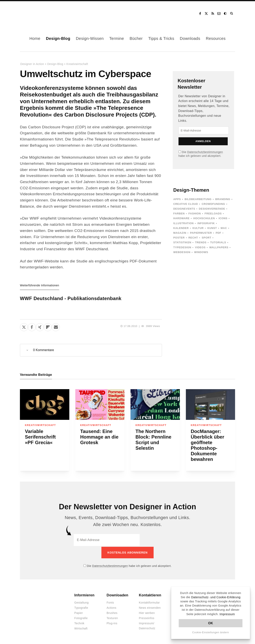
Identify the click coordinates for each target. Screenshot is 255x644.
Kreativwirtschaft (77, 64)
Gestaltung (81, 602)
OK (211, 623)
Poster (179, 238)
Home (35, 38)
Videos (200, 247)
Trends (201, 242)
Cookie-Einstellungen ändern (211, 632)
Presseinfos (147, 617)
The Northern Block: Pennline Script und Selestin (153, 440)
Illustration (183, 223)
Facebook (200, 14)
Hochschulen (204, 218)
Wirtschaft (81, 628)
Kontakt (219, 14)
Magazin (180, 233)
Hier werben (147, 612)
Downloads (190, 38)
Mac (224, 228)
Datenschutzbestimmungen (205, 152)
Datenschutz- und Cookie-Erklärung (216, 597)
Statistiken (182, 242)
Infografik (206, 223)
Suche (232, 14)
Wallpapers (219, 247)
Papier (79, 612)
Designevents (184, 209)
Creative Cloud (186, 204)
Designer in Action (41, 14)
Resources (216, 38)
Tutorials (218, 242)
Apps (177, 199)
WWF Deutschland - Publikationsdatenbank (71, 298)
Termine (117, 38)
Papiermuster (201, 233)
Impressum (227, 614)
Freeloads (213, 214)
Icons (223, 218)
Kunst (212, 228)
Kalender (181, 228)
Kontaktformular (149, 602)
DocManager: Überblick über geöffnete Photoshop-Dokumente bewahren (208, 445)
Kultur (198, 228)
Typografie (81, 607)
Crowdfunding (213, 204)
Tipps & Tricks (161, 38)
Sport (207, 238)
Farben (179, 214)
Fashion (195, 214)
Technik (79, 623)
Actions (111, 607)
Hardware (181, 218)
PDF (218, 233)
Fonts (110, 602)
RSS (213, 14)
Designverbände (212, 209)
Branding (223, 199)
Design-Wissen (90, 38)
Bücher (136, 38)
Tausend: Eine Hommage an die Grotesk (99, 437)
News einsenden (150, 607)
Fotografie (81, 617)
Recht (193, 238)
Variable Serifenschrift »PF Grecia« (40, 437)
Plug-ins (112, 623)
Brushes (112, 612)
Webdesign (182, 252)
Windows (201, 252)
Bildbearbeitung (198, 199)
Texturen (112, 617)
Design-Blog (58, 38)
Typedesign (182, 247)
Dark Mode (226, 14)
